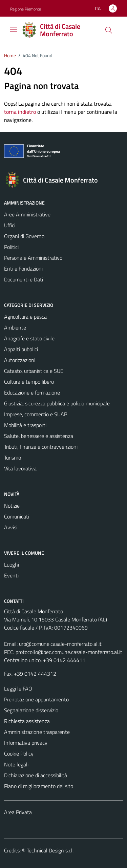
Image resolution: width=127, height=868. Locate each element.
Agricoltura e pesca (25, 317)
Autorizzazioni (20, 360)
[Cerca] (109, 30)
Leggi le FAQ (18, 689)
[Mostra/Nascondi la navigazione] (14, 29)
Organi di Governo (24, 236)
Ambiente (15, 327)
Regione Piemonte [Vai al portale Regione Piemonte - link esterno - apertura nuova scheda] (26, 9)
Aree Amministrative (27, 214)
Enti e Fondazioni (23, 269)
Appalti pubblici (21, 349)
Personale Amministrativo (33, 258)
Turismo (13, 458)
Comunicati (17, 516)
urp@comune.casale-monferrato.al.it (60, 644)
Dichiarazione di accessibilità (36, 775)
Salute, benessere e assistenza (39, 436)
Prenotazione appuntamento (36, 699)
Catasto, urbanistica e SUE (34, 371)
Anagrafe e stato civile (29, 338)
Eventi (11, 575)
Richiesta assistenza (27, 721)
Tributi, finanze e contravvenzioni (41, 447)
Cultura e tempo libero (29, 382)
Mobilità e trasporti (25, 425)
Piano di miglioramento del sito (39, 786)
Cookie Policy (19, 754)
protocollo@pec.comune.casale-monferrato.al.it (69, 652)
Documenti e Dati (24, 279)
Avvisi (11, 527)
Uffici (10, 225)
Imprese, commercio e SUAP (36, 414)
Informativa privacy (26, 743)
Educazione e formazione (32, 393)
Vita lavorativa (20, 468)
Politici (11, 247)
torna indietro (20, 112)
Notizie (12, 506)
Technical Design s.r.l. (50, 850)
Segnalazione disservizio (31, 710)
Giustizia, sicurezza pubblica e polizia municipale (57, 403)
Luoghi (12, 565)
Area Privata (18, 812)
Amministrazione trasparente (37, 732)
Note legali (16, 764)
